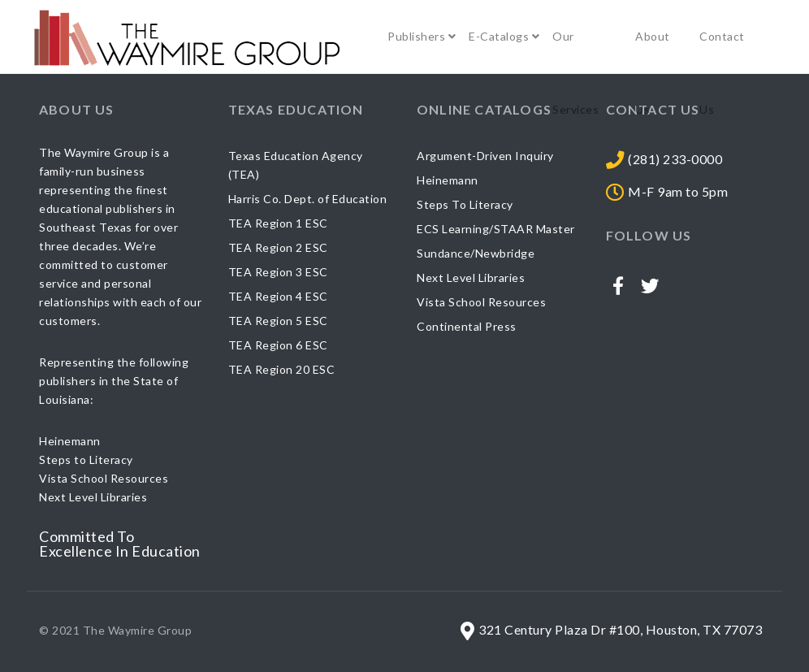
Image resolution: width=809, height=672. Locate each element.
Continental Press (467, 326)
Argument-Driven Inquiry (485, 156)
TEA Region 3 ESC (278, 272)
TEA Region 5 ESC (278, 321)
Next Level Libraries (471, 277)
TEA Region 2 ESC (278, 247)
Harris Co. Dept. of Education (308, 199)
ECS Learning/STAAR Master (496, 229)
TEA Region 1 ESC (278, 223)
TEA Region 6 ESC (278, 345)
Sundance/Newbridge (476, 253)
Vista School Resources (481, 302)
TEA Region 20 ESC (282, 369)
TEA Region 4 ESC (278, 296)
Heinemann (448, 180)
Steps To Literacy (465, 204)
